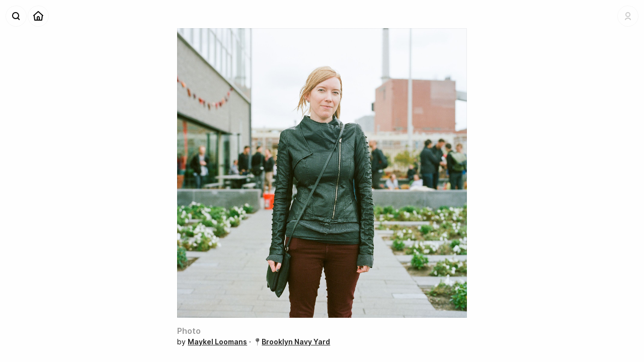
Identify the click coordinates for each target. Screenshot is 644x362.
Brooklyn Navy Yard (296, 342)
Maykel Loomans (217, 342)
